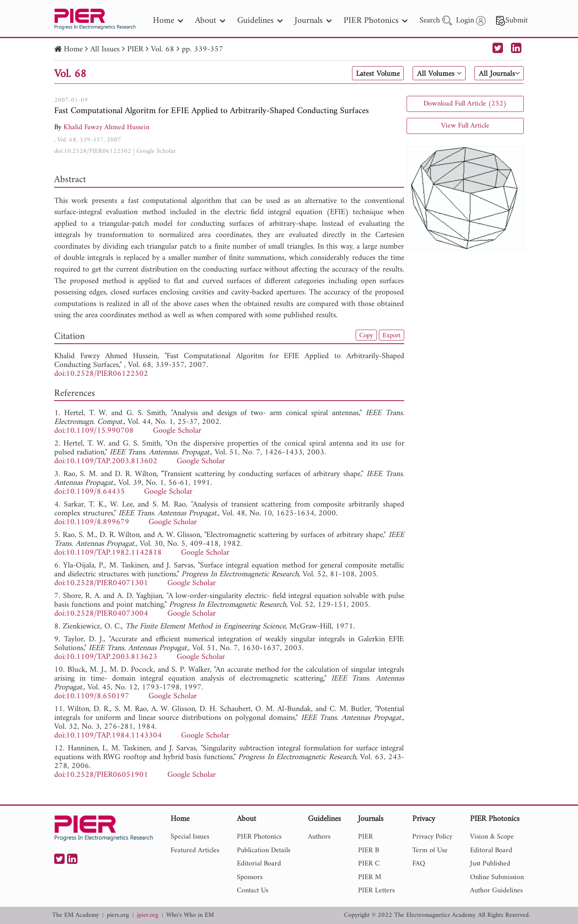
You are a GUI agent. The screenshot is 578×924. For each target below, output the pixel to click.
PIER (135, 50)
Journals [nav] (313, 21)
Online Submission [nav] (497, 877)
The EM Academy (75, 915)
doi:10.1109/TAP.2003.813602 (106, 461)
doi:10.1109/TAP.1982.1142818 (108, 553)
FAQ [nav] (419, 864)
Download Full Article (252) (465, 104)
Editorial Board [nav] (259, 864)
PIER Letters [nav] (376, 891)
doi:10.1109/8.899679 (92, 522)
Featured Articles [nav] (195, 850)
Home (73, 50)
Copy (364, 335)
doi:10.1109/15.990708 (94, 431)
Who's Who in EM (190, 915)
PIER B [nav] (368, 850)
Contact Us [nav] (252, 891)
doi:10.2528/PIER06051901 (101, 775)
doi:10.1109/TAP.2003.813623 (106, 657)
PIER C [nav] (369, 864)
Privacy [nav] (424, 820)
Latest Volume (375, 74)
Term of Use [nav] (430, 850)
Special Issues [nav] (190, 837)
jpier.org (148, 915)
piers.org (118, 915)
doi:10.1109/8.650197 (92, 696)
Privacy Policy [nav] (432, 837)
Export (391, 335)
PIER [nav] (365, 837)
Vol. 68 (163, 50)
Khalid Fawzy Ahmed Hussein (106, 127)
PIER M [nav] (370, 877)
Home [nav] (168, 21)
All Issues (105, 50)
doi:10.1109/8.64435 (90, 492)
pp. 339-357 (203, 50)
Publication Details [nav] (264, 850)
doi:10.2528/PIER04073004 (101, 614)
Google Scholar (156, 151)
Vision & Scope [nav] (492, 837)
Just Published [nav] (490, 864)
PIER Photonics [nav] (375, 21)
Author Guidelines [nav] (496, 891)
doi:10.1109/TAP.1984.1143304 (108, 736)
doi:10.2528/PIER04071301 (101, 583)
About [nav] (210, 21)
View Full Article (465, 126)
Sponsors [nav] (250, 877)
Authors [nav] (319, 837)
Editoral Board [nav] (491, 850)
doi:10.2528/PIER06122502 (93, 151)
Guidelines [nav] (260, 21)
